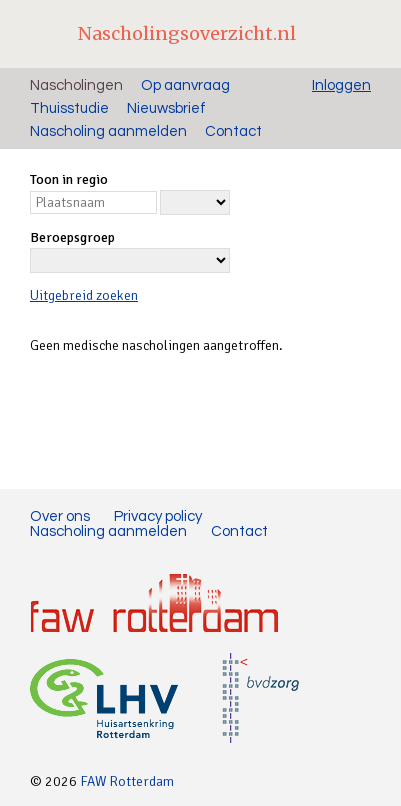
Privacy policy (158, 516)
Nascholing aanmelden (108, 131)
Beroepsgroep (72, 237)
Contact (233, 131)
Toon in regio (69, 179)
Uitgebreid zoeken (84, 295)
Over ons (60, 516)
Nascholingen (76, 85)
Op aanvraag (185, 85)
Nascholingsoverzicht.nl (187, 33)
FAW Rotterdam (127, 781)
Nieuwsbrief (166, 108)
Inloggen (341, 85)
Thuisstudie (69, 108)
